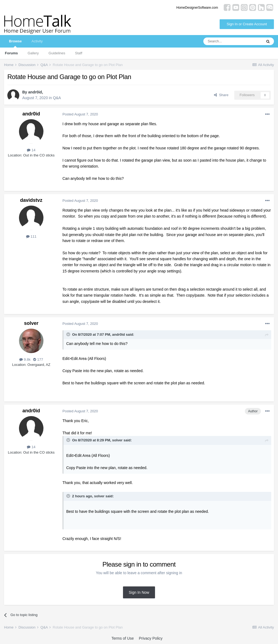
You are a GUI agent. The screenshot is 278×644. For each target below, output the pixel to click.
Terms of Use (122, 638)
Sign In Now (139, 592)
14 (31, 150)
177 (38, 359)
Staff (79, 53)
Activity (37, 41)
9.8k (25, 359)
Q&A (57, 98)
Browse (15, 43)
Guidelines (57, 53)
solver (31, 323)
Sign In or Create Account (247, 24)
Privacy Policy (151, 638)
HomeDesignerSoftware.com (197, 8)
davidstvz (31, 200)
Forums (11, 53)
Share (221, 95)
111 (31, 236)
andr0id (35, 92)
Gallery (33, 53)
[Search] (233, 41)
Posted (80, 114)
